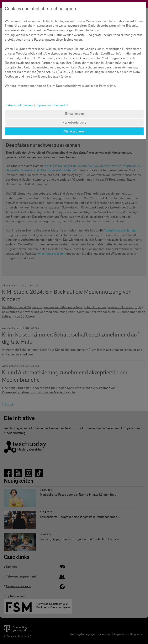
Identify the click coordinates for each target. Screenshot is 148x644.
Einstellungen (74, 114)
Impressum (43, 105)
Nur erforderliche (74, 123)
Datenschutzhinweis (19, 105)
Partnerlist (61, 105)
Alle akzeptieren (74, 131)
